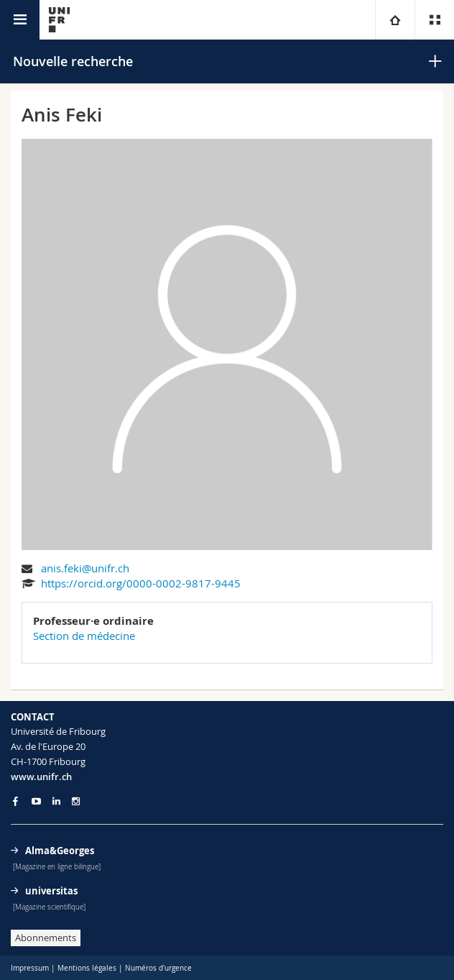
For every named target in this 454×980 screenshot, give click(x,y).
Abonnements (46, 938)
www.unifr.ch (41, 777)
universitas (51, 891)
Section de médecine (84, 636)
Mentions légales (87, 968)
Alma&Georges (60, 851)
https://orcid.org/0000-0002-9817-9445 (141, 583)
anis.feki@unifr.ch (85, 568)
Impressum (30, 968)
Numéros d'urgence (158, 968)
